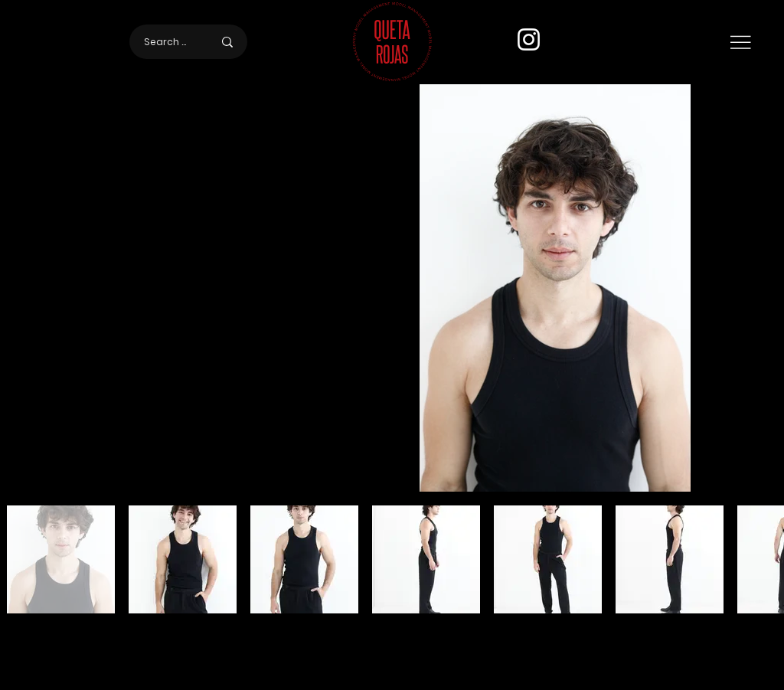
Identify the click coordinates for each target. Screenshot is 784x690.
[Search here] (167, 42)
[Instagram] (529, 39)
